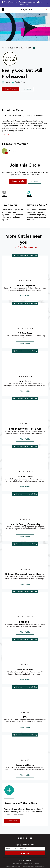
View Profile (25, 296)
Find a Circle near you (25, 247)
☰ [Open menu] (3, 10)
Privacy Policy (28, 864)
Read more (5, 135)
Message (27, 89)
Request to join (11, 89)
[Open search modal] (47, 10)
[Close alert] (47, 4)
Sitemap (37, 864)
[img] (25, 269)
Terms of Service (17, 864)
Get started (12, 821)
